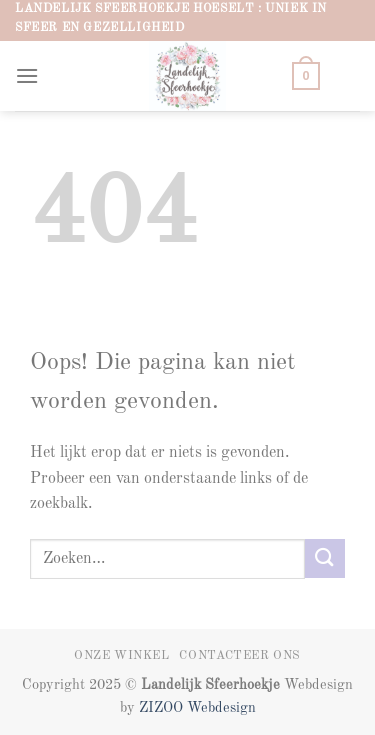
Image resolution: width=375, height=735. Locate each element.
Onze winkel (122, 656)
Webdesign (221, 708)
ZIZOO (163, 708)
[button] (27, 75)
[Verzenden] (325, 558)
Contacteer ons (240, 656)
